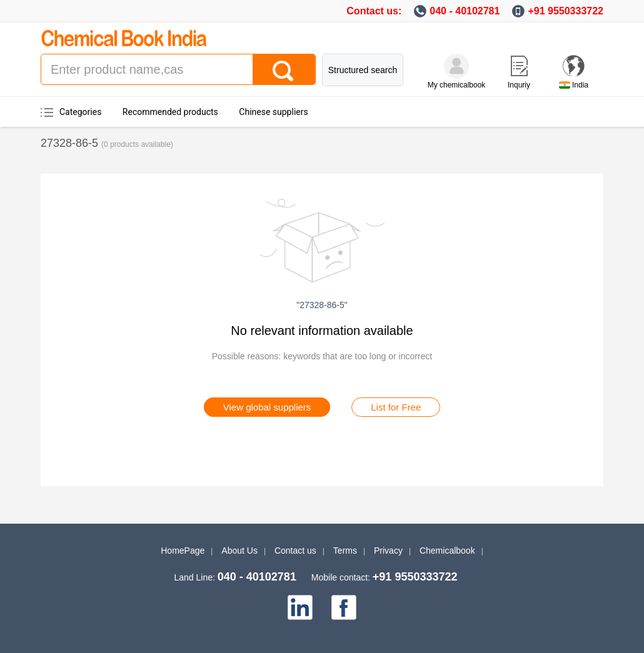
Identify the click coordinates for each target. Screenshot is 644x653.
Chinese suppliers (273, 112)
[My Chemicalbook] (456, 66)
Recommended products (170, 112)
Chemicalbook (447, 551)
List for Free (396, 407)
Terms (345, 551)
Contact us (295, 551)
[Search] (284, 69)
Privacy (388, 551)
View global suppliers (267, 407)
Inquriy (519, 85)
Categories (80, 112)
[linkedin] (300, 607)
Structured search (363, 70)
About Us (239, 551)
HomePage (183, 551)
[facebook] (344, 607)
